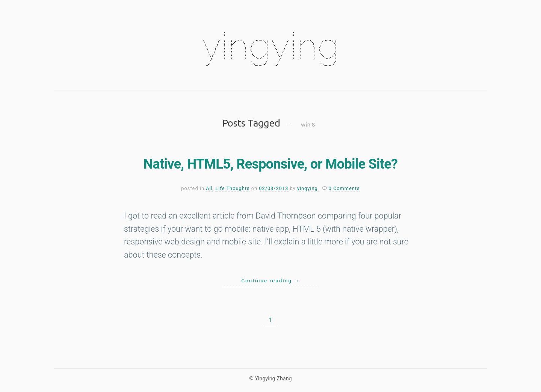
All (209, 188)
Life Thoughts (232, 188)
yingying (270, 46)
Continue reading (270, 280)
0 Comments (344, 188)
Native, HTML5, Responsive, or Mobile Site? (270, 164)
